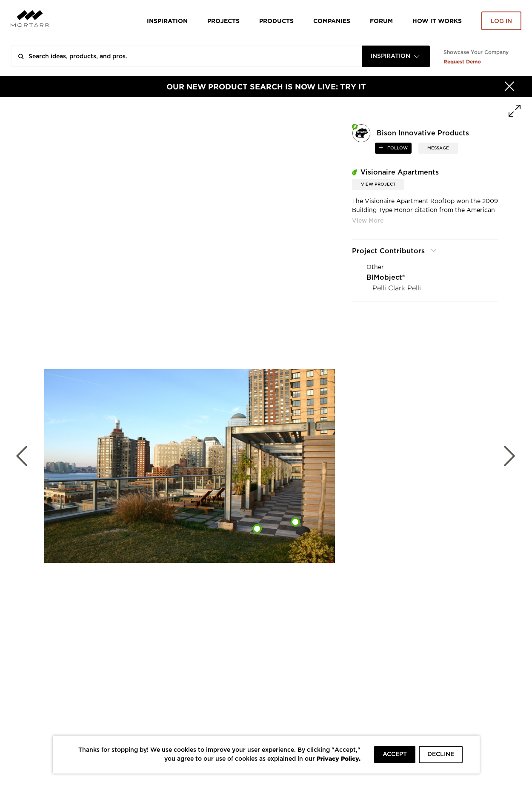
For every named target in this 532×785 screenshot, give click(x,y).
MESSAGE (438, 148)
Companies (332, 21)
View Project (378, 184)
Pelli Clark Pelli (397, 288)
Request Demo (462, 62)
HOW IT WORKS (437, 21)
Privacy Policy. (339, 758)
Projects (223, 21)
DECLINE (441, 754)
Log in (501, 21)
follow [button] (397, 148)
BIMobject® (386, 278)
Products (276, 21)
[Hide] (509, 86)
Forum (381, 21)
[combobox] (396, 56)
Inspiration (167, 21)
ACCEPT (395, 754)
